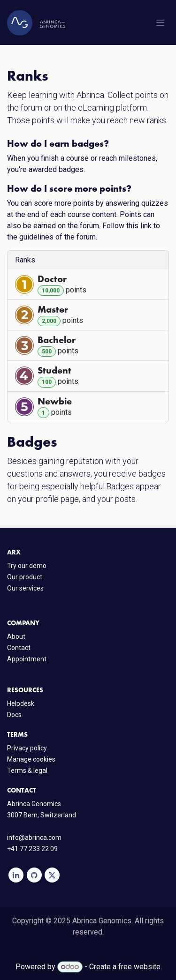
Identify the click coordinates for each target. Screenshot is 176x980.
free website (139, 967)
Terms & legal (27, 771)
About (16, 636)
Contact (19, 648)
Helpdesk (21, 703)
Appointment (27, 659)
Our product (25, 577)
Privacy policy (27, 748)
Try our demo (27, 566)
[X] (52, 875)
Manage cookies (31, 759)
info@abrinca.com (34, 838)
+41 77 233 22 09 (32, 849)
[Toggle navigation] (160, 22)
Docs (14, 715)
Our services (25, 588)
